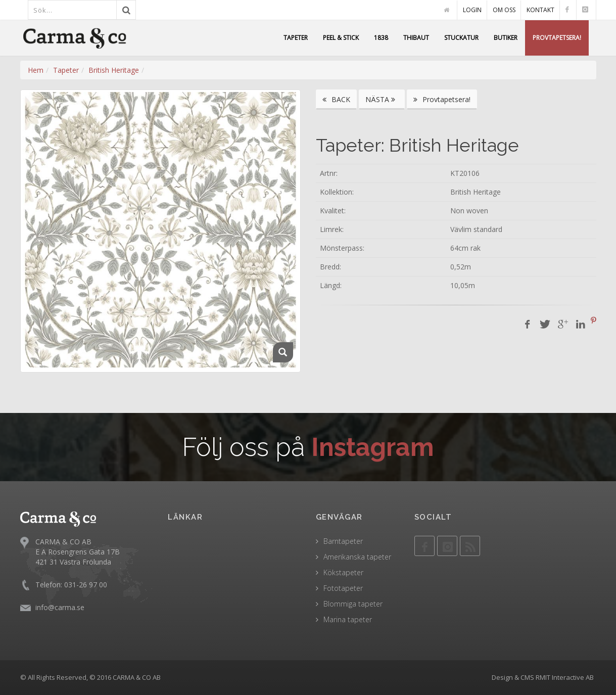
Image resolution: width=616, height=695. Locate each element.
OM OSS (504, 10)
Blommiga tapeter (353, 604)
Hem (36, 70)
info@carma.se (60, 607)
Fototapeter (343, 588)
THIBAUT (416, 38)
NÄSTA (382, 99)
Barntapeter (343, 541)
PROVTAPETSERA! (557, 38)
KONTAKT (540, 10)
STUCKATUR (461, 38)
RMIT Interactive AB (565, 677)
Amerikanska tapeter (357, 557)
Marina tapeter (348, 619)
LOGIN (472, 10)
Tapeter (66, 70)
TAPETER (296, 38)
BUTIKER (506, 38)
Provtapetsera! (442, 99)
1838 (381, 38)
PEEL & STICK (341, 38)
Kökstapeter (343, 572)
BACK (336, 99)
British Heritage (114, 70)
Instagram (373, 447)
